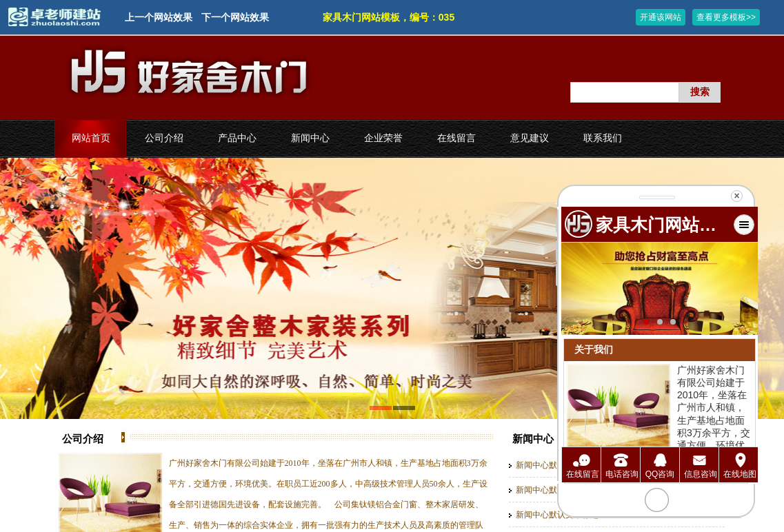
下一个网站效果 (235, 17)
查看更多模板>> (726, 17)
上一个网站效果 (159, 17)
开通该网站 (661, 17)
